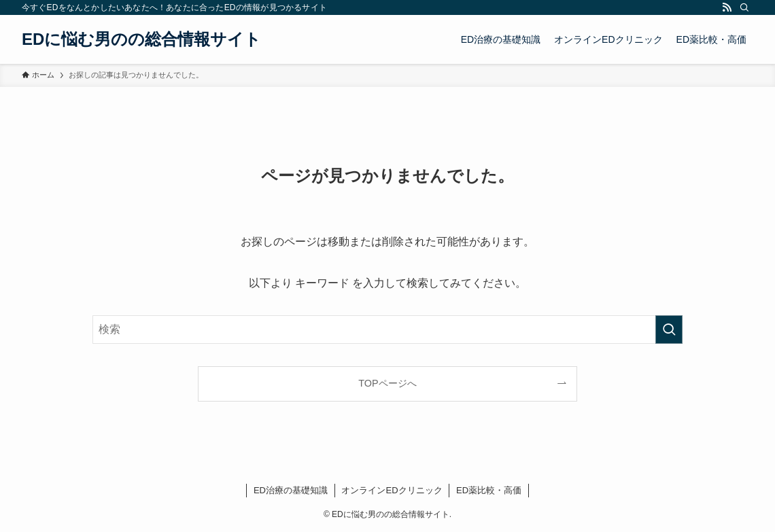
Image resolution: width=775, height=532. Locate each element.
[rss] (727, 7)
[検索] (744, 7)
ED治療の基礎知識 (291, 490)
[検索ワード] (387, 330)
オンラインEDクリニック (392, 490)
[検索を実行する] (669, 330)
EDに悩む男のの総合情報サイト (141, 39)
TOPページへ (387, 383)
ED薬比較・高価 (489, 490)
